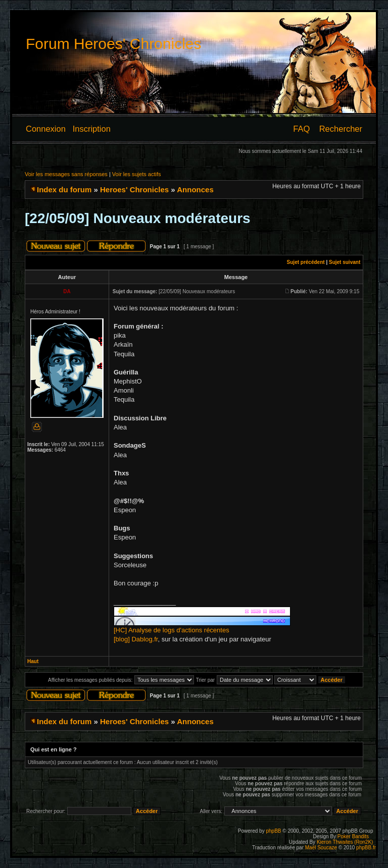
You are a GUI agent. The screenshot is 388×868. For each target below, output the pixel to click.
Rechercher (341, 129)
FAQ (301, 129)
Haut (33, 661)
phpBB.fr (366, 848)
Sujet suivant (345, 262)
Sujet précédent (306, 262)
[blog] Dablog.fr (136, 639)
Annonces (195, 189)
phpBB (273, 831)
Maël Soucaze (321, 848)
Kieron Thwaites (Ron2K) (345, 842)
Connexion (46, 129)
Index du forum (64, 189)
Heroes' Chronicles (134, 189)
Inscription (92, 129)
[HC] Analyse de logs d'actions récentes (172, 630)
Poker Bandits (353, 836)
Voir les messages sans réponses (66, 174)
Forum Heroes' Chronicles (114, 44)
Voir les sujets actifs (137, 174)
